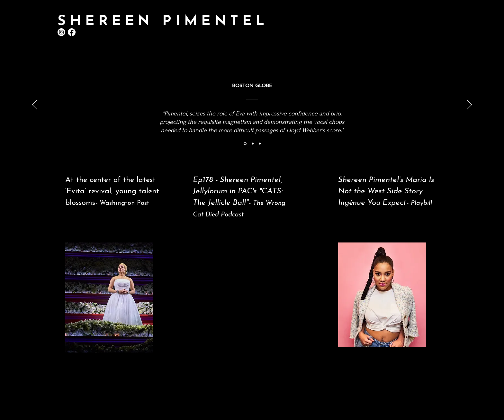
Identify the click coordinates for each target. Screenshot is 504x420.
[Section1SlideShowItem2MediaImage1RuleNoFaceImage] (253, 144)
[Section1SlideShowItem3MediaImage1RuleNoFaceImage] (260, 144)
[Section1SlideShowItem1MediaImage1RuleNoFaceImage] (245, 144)
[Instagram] (61, 32)
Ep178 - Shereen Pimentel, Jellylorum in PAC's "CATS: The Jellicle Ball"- (238, 192)
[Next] (469, 105)
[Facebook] (72, 32)
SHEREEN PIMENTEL (163, 22)
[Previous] (35, 105)
